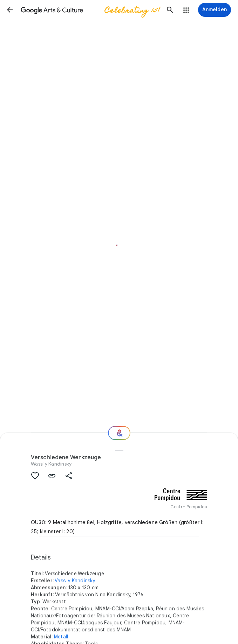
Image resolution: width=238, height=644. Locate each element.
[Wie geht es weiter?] (119, 433)
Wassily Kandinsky (51, 464)
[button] (10, 10)
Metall (61, 637)
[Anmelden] (215, 10)
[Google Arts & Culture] (90, 10)
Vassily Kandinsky (75, 581)
